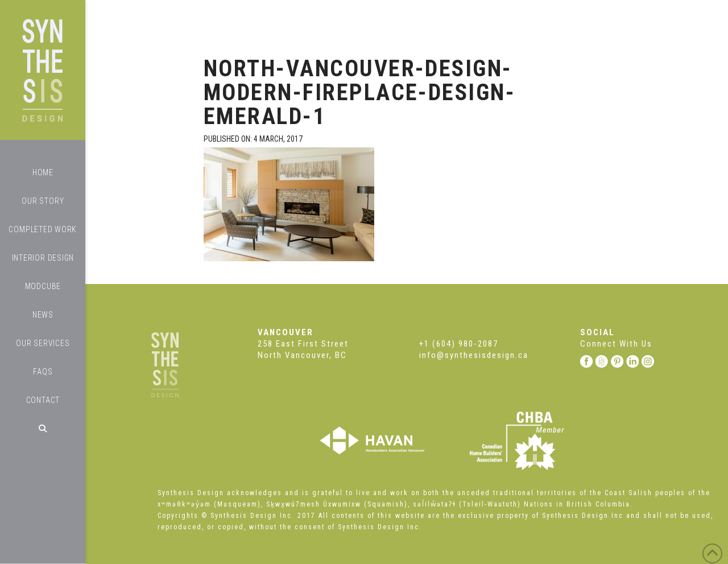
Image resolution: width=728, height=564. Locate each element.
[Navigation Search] (43, 429)
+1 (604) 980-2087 (459, 344)
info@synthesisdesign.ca (474, 355)
